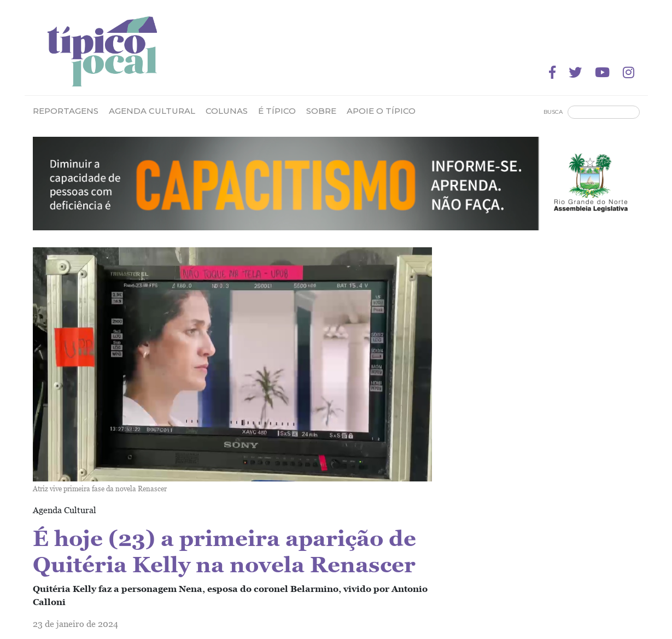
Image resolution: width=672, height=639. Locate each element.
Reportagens (66, 111)
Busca (553, 112)
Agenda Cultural (152, 111)
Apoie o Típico (381, 111)
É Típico (277, 111)
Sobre (321, 111)
